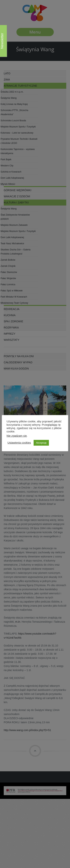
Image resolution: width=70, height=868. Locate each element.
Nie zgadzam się (17, 436)
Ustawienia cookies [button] (19, 443)
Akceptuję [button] (41, 443)
